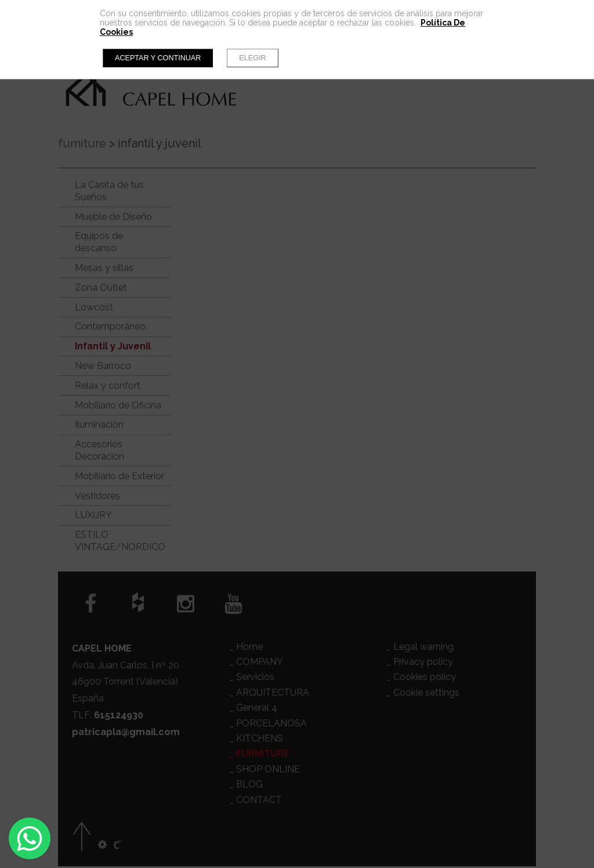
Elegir (252, 58)
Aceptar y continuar (158, 58)
